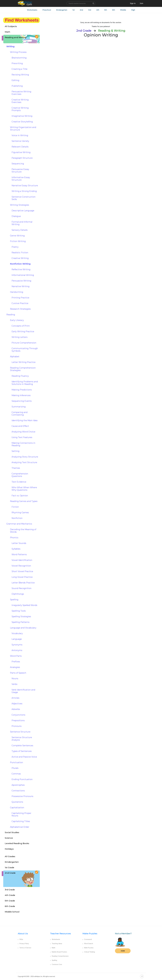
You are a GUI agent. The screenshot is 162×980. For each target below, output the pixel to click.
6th (114, 10)
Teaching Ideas (56, 944)
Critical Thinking (89, 952)
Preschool (47, 10)
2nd (81, 10)
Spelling (54, 960)
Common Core (56, 965)
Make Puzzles (90, 934)
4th (98, 10)
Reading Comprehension (59, 956)
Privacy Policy (23, 944)
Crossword (87, 939)
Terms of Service (25, 948)
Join (123, 951)
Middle (123, 10)
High (133, 10)
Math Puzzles (88, 948)
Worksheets (32, 10)
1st (73, 10)
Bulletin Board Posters (59, 952)
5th (106, 10)
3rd (90, 10)
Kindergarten (62, 10)
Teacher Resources (61, 934)
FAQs (20, 939)
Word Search (88, 944)
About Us (23, 934)
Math (53, 948)
